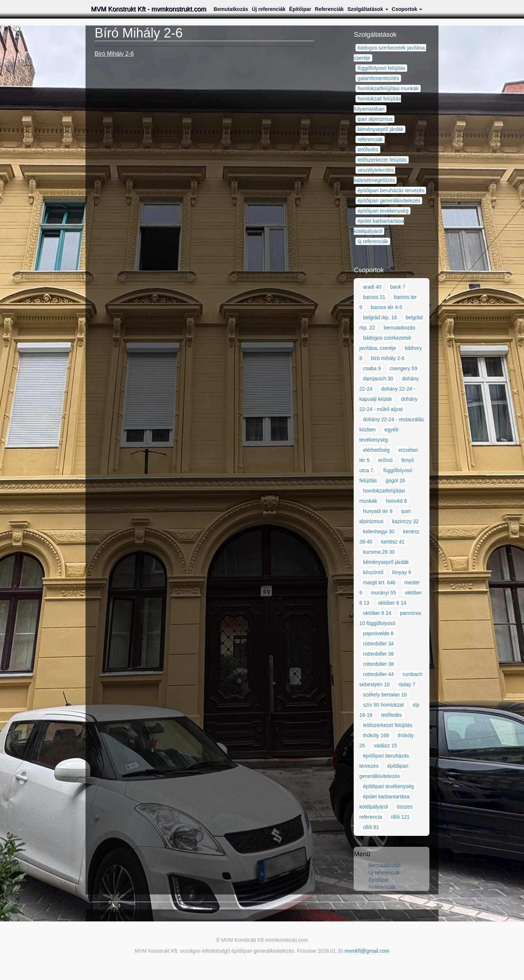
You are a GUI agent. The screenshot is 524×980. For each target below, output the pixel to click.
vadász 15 (385, 746)
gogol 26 (396, 481)
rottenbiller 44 (378, 674)
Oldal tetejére (112, 913)
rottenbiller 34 (378, 644)
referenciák (370, 139)
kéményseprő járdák (380, 129)
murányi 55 (383, 593)
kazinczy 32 (406, 521)
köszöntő (373, 572)
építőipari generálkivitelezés (389, 201)
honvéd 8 (396, 501)
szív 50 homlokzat (383, 705)
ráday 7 (407, 684)
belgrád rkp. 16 (380, 317)
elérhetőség (376, 450)
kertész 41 (393, 542)
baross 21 (374, 297)
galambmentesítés (378, 78)
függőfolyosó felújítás (381, 68)
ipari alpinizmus (375, 119)
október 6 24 (377, 613)
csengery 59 (403, 368)
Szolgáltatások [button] (368, 9)
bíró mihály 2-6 (388, 358)
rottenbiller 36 (378, 654)
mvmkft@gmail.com (367, 951)
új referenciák (373, 241)
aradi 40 (372, 287)
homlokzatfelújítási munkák (388, 88)
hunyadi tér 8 (378, 511)
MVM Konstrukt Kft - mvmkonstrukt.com (149, 9)
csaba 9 (372, 368)
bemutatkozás (399, 328)
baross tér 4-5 (386, 307)
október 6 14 (392, 603)
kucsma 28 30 (379, 552)
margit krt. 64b (379, 582)
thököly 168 (376, 735)
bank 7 (398, 287)
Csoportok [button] (407, 9)
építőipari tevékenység (383, 211)
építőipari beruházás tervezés (391, 190)
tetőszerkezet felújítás (382, 160)
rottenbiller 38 (378, 664)
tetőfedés (368, 150)
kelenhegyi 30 (378, 532)
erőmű (385, 460)
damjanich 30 (378, 379)
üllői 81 (371, 827)
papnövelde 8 (378, 633)
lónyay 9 (401, 572)
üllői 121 (400, 817)
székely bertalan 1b (385, 695)
